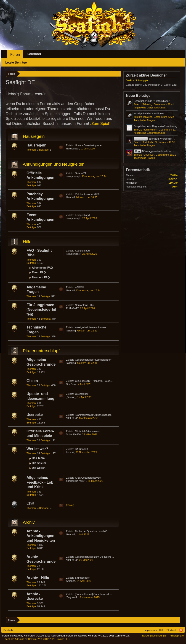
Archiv (29, 522)
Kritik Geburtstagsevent (88, 478)
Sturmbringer (82, 578)
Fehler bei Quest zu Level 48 (91, 531)
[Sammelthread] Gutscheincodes (93, 415)
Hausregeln (34, 136)
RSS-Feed (61, 147)
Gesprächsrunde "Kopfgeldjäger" (93, 360)
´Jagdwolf (71, 597)
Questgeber (81, 394)
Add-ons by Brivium (37, 639)
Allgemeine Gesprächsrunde (150, 108)
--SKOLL (80, 287)
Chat (30, 503)
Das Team (38, 458)
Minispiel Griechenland (88, 431)
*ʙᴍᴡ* (174, 187)
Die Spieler (39, 463)
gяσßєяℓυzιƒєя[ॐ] (76, 481)
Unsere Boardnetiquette (88, 145)
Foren (15, 55)
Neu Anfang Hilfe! (85, 305)
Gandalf (70, 197)
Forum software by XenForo (34, 636)
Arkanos (71, 581)
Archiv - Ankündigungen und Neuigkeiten (41, 536)
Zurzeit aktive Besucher (146, 75)
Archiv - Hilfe (38, 578)
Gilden (32, 381)
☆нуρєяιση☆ (73, 176)
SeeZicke (71, 384)
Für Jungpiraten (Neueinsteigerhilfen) (41, 310)
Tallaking (71, 331)
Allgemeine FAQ (43, 268)
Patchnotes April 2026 (87, 194)
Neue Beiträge (138, 96)
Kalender (34, 54)
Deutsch (8, 630)
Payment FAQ (41, 277)
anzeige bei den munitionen (90, 327)
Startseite (172, 630)
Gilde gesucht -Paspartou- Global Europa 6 (99, 381)
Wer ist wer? (37, 449)
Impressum (151, 630)
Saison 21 (81, 173)
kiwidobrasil (73, 149)
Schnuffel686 (73, 434)
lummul (70, 452)
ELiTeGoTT (72, 308)
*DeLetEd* (72, 418)
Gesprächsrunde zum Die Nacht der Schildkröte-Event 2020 (108, 557)
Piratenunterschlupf (41, 351)
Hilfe (27, 242)
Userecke (35, 415)
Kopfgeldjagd (82, 215)
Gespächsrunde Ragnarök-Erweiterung (155, 126)
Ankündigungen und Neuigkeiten (54, 164)
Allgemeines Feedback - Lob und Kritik (40, 482)
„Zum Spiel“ (100, 124)
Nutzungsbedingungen (155, 636)
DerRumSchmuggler (137, 80)
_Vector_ (71, 397)
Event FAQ (39, 272)
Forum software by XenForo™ (98, 636)
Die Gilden (39, 468)
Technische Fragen (144, 120)
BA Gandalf (81, 449)
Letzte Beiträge (16, 62)
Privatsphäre (177, 636)
